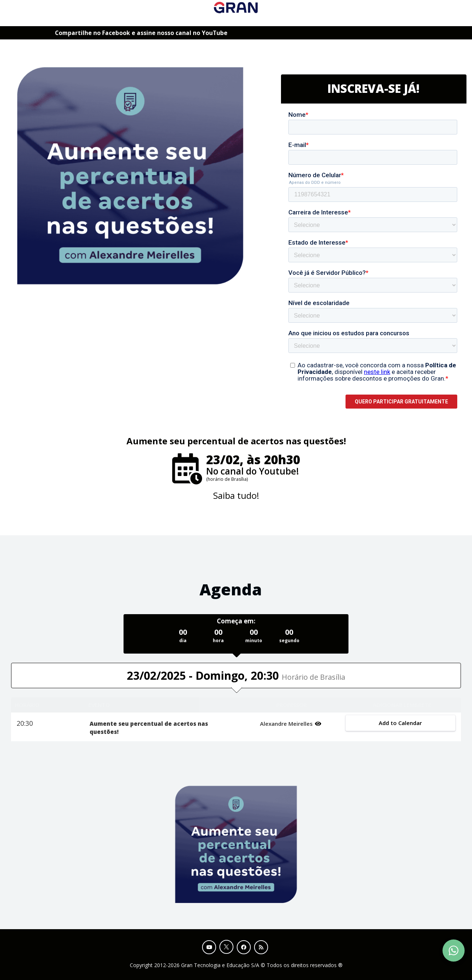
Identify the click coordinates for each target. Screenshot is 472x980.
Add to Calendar (401, 723)
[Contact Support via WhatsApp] (454, 951)
